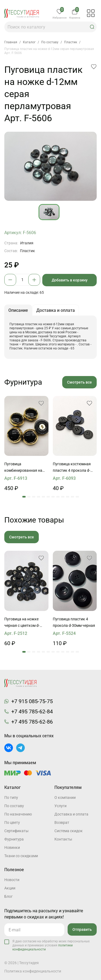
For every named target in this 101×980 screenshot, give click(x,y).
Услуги (60, 806)
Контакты (63, 839)
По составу (14, 806)
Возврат (62, 822)
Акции (10, 888)
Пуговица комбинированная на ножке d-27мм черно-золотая (23, 468)
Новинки (12, 847)
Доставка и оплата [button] (56, 310)
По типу (11, 797)
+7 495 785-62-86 (32, 722)
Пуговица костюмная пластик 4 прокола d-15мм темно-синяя (72, 468)
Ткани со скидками (21, 856)
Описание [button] (18, 310)
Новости (12, 880)
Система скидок (69, 831)
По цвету (12, 822)
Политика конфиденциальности (33, 971)
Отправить (82, 929)
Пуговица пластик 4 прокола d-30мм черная (74, 622)
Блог (8, 896)
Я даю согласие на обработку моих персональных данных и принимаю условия (51, 945)
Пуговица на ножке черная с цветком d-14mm (22, 623)
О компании (65, 797)
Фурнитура (14, 839)
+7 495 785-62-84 (32, 711)
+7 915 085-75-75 (32, 701)
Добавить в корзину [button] (70, 280)
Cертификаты (16, 831)
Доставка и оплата (71, 814)
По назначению (18, 814)
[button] (92, 27)
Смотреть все (79, 382)
